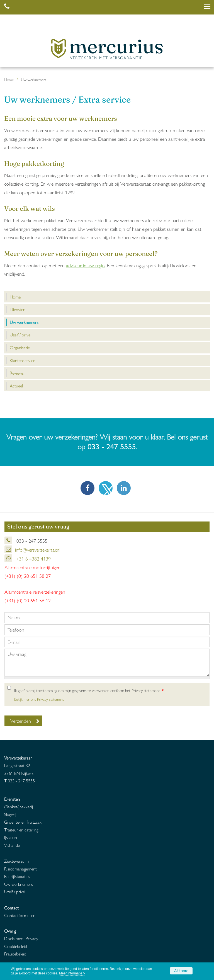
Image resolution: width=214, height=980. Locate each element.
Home (9, 79)
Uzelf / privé (14, 892)
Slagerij (10, 814)
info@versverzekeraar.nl (38, 550)
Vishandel (12, 845)
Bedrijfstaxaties (17, 876)
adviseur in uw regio (85, 265)
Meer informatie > (72, 973)
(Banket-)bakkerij (19, 806)
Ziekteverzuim (16, 861)
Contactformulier (20, 915)
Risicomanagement (20, 869)
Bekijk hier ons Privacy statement (39, 699)
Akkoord (181, 971)
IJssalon (11, 837)
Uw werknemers (19, 884)
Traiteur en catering (21, 830)
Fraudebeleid (15, 954)
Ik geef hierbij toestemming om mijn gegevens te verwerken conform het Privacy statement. (89, 690)
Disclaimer (13, 938)
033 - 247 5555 (112, 446)
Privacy (32, 938)
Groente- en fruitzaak (23, 822)
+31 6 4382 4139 (33, 558)
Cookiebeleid (16, 946)
